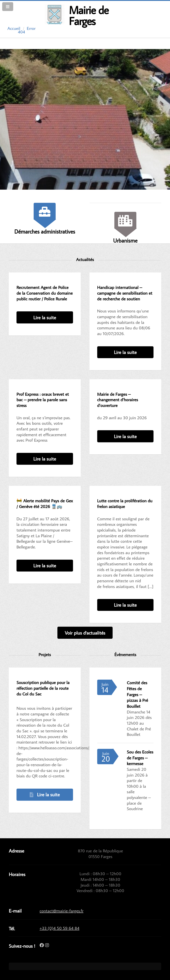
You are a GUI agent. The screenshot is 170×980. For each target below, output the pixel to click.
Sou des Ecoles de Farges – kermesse (140, 758)
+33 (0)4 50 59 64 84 (59, 928)
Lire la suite (45, 317)
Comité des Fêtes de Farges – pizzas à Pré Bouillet (138, 694)
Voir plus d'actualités (85, 633)
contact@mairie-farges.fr (61, 911)
